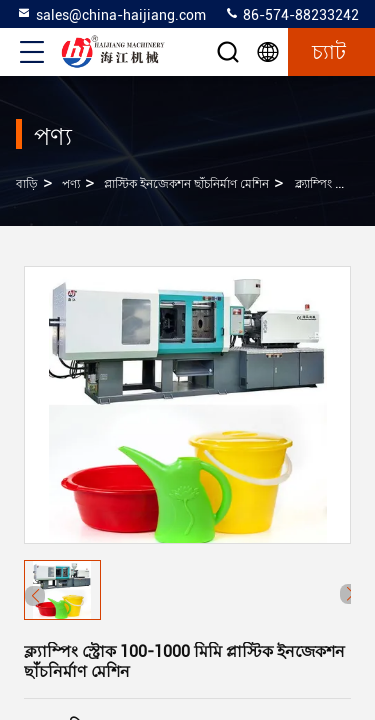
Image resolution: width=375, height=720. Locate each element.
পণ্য (71, 184)
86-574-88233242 (291, 14)
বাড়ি (27, 184)
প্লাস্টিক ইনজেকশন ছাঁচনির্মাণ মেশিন (186, 184)
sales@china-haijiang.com (111, 14)
